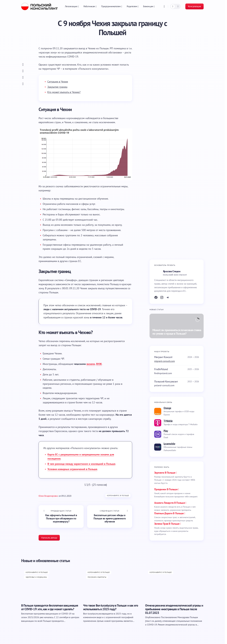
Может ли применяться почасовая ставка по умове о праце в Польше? (177, 332)
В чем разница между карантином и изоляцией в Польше (81, 464)
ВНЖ (99, 364)
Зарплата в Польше (165, 473)
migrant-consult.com (165, 361)
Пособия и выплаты (97, 577)
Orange (167, 408)
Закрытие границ (57, 87)
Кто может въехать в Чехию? (64, 92)
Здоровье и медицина (36, 577)
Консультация (194, 6)
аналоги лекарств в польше (170, 503)
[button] (164, 6)
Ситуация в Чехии (58, 82)
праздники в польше (166, 489)
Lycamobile (169, 444)
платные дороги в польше (169, 513)
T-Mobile (168, 421)
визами (91, 364)
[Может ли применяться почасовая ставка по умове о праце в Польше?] (177, 326)
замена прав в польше (167, 524)
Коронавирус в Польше (118, 496)
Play (166, 431)
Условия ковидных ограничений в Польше (72, 469)
